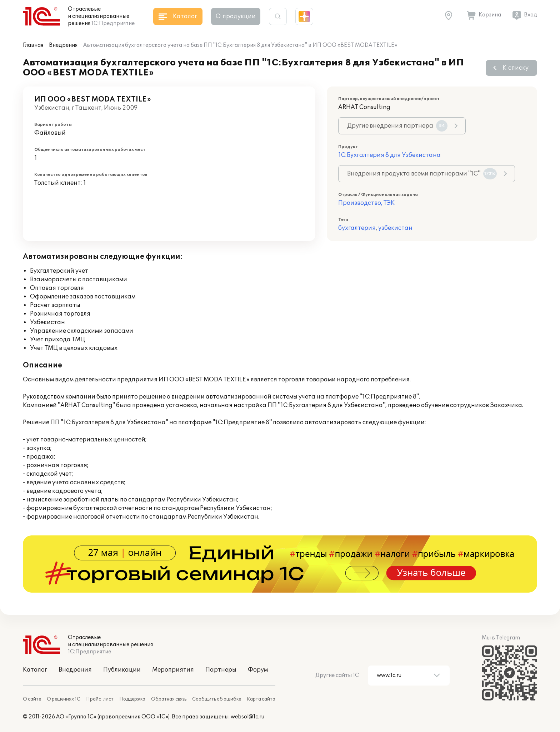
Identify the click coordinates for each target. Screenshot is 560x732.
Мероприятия (173, 670)
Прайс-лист (100, 699)
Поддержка (132, 699)
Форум (258, 670)
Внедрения (63, 45)
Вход (531, 15)
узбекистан (395, 228)
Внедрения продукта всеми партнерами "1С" (422, 174)
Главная (33, 45)
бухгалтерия (357, 228)
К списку (516, 68)
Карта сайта (261, 699)
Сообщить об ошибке (217, 699)
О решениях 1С (64, 699)
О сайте (32, 699)
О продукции (236, 16)
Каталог (35, 670)
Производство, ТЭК (366, 203)
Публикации (122, 670)
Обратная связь (169, 699)
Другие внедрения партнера (397, 126)
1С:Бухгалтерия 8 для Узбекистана (389, 155)
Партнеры (221, 670)
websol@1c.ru (247, 717)
